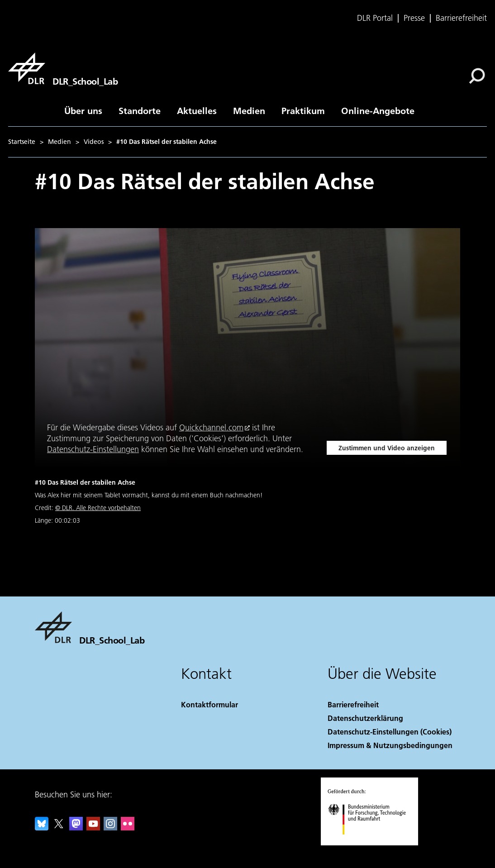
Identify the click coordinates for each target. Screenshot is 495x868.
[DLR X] (59, 827)
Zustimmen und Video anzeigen (387, 448)
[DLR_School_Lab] (63, 68)
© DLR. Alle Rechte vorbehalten (98, 508)
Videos (94, 142)
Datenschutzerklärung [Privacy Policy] (365, 718)
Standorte (140, 110)
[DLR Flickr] (128, 827)
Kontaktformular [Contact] (209, 704)
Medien (249, 110)
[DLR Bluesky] (42, 827)
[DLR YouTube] (93, 827)
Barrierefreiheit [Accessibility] (353, 704)
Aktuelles (197, 110)
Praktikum (303, 110)
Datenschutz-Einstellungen (93, 449)
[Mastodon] (76, 827)
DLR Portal (375, 18)
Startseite (22, 142)
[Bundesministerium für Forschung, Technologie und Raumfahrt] (372, 842)
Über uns (83, 110)
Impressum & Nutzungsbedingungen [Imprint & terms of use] (390, 745)
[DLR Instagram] (110, 827)
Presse (414, 18)
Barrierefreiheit (461, 18)
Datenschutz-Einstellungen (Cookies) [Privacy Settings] (390, 732)
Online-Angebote (378, 110)
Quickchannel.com (211, 427)
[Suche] (477, 76)
